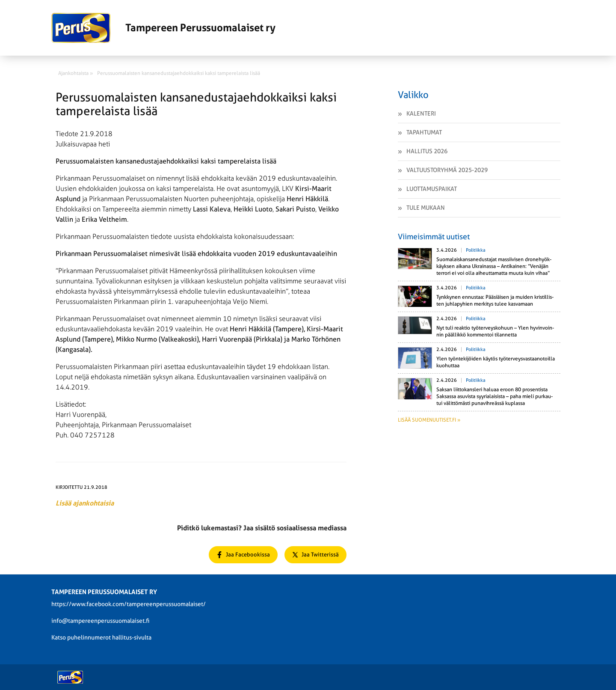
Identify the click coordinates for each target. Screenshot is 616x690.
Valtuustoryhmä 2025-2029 (447, 170)
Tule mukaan (426, 208)
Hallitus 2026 (427, 151)
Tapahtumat (424, 132)
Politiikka (476, 250)
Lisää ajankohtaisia (85, 503)
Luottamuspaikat (432, 189)
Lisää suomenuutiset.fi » (429, 420)
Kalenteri (421, 113)
